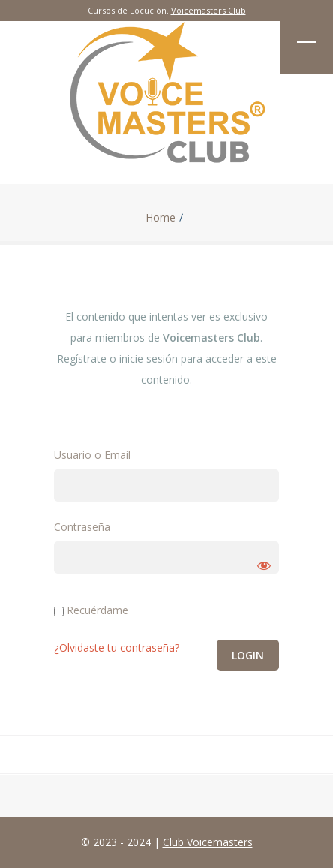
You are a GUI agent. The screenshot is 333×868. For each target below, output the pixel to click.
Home (160, 218)
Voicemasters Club (208, 10)
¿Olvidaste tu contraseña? (117, 648)
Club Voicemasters (208, 842)
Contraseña (82, 527)
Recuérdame (91, 610)
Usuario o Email (92, 455)
